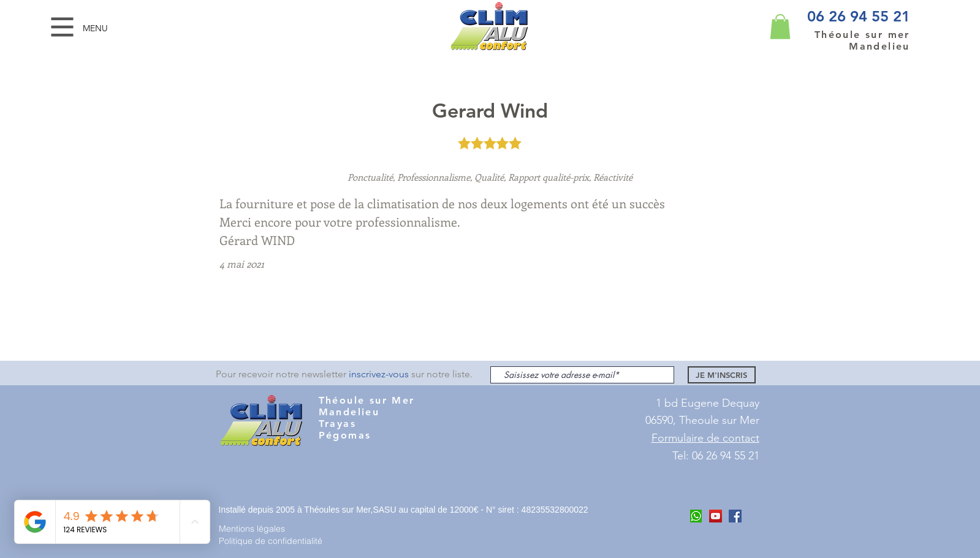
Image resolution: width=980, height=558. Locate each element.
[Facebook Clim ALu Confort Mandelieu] (735, 516)
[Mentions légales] (262, 529)
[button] (63, 27)
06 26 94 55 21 (859, 16)
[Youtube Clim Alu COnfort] (716, 516)
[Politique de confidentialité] (276, 541)
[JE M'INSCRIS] (722, 375)
